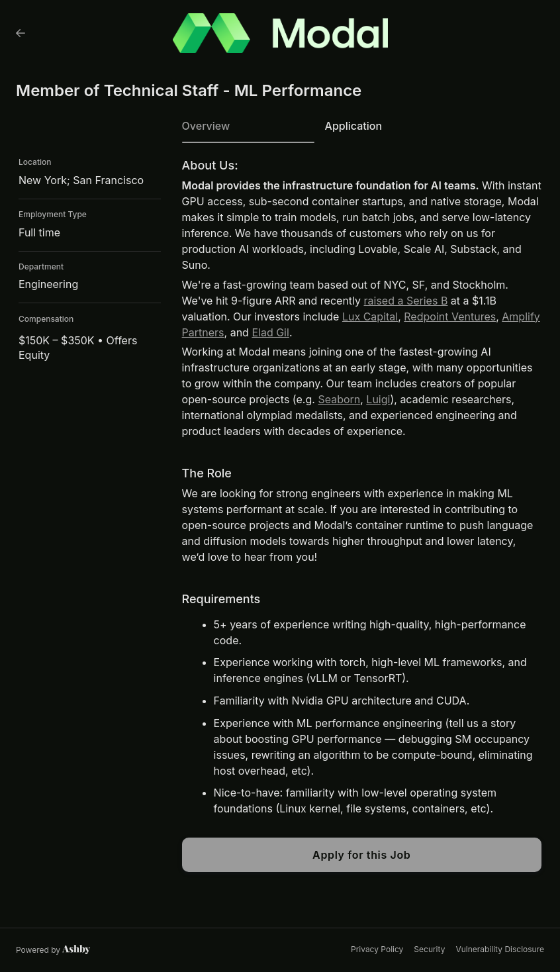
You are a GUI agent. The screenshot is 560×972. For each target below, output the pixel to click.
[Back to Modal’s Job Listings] (21, 33)
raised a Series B (406, 301)
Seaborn (339, 399)
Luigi (378, 399)
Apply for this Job (361, 855)
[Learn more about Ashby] (53, 950)
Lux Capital (370, 316)
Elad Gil (270, 332)
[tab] (248, 130)
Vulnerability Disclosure (500, 949)
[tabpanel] (362, 515)
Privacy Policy (377, 949)
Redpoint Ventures (450, 316)
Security (429, 949)
